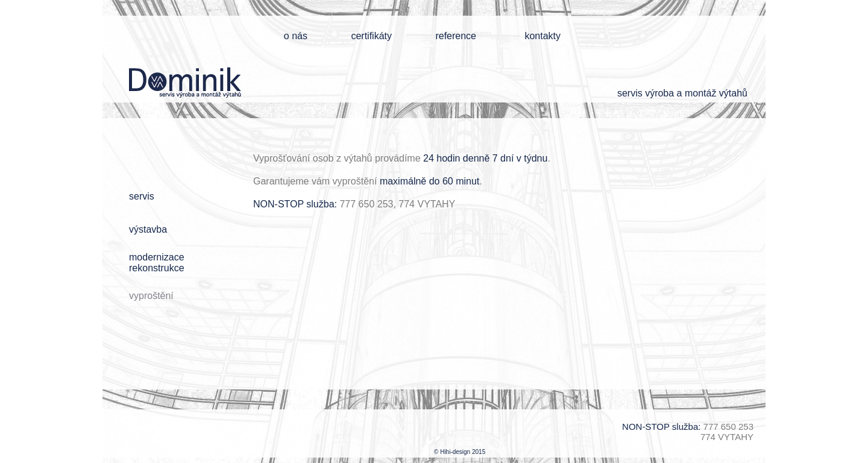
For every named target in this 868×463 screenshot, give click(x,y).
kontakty (542, 36)
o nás (296, 36)
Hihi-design (455, 452)
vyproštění (151, 296)
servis (142, 196)
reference (456, 36)
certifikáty (371, 36)
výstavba (148, 229)
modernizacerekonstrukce (157, 263)
